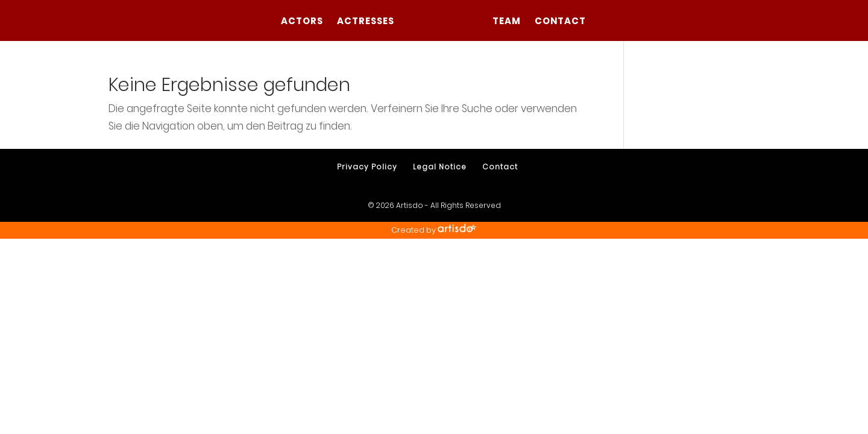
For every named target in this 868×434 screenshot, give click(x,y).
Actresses (366, 22)
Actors (302, 22)
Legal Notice (440, 167)
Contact (560, 22)
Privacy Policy (367, 167)
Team (507, 22)
